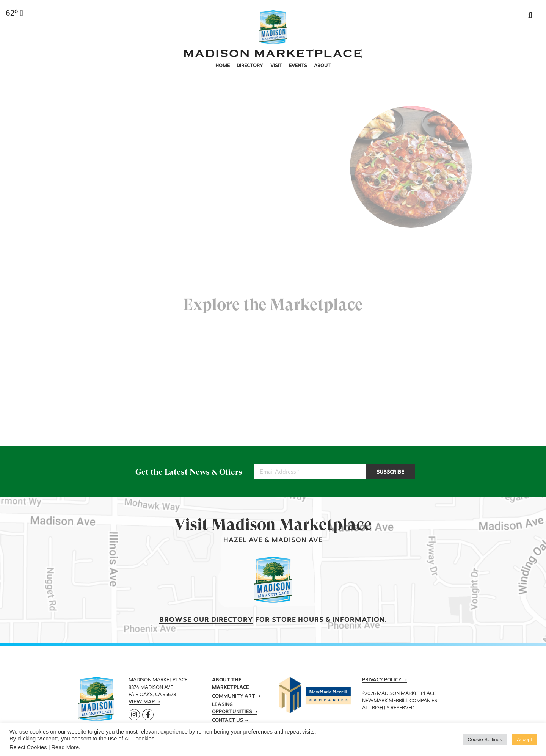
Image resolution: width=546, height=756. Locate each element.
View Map (142, 702)
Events (298, 66)
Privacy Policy (382, 680)
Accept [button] (524, 740)
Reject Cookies (28, 747)
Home (223, 66)
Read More (65, 747)
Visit (276, 66)
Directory (250, 66)
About (322, 66)
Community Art (234, 696)
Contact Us (227, 721)
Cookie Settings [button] (485, 740)
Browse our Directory (206, 620)
